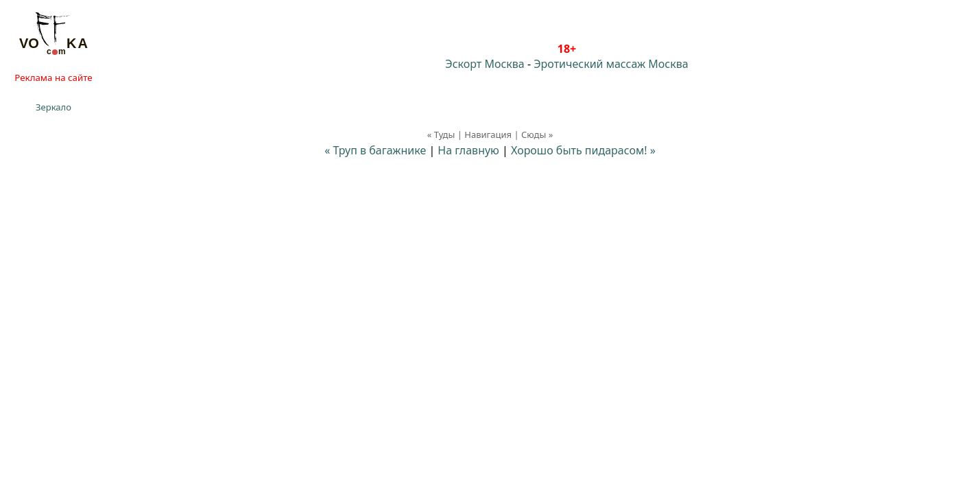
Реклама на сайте (53, 78)
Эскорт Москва (485, 64)
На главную (468, 150)
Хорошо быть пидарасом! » (583, 150)
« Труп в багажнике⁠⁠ (375, 150)
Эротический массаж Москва (611, 64)
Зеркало (53, 107)
